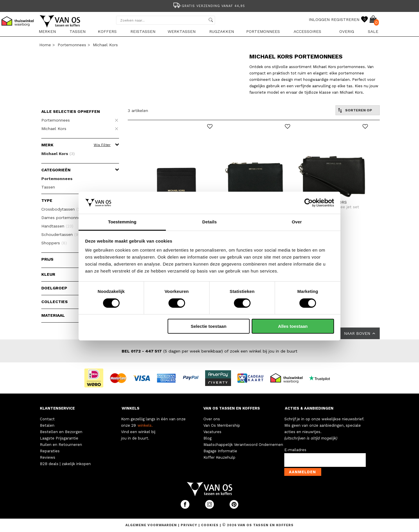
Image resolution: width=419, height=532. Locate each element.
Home (45, 45)
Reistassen (143, 31)
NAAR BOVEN (360, 333)
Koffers (107, 31)
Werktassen (182, 31)
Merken (47, 31)
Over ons (212, 419)
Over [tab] (297, 222)
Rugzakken (222, 31)
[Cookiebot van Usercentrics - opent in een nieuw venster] (309, 203)
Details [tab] (210, 222)
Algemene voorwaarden (152, 525)
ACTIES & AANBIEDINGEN (309, 408)
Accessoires (307, 31)
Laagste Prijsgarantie (59, 438)
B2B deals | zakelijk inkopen (65, 464)
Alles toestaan (293, 326)
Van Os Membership (222, 425)
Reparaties (50, 451)
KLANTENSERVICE (57, 408)
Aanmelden (302, 472)
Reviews (48, 457)
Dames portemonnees (66, 218)
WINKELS (131, 408)
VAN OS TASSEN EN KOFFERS (232, 408)
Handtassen (57, 226)
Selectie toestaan (209, 326)
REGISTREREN (345, 19)
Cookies (210, 525)
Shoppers (54, 243)
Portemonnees (263, 31)
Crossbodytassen (63, 209)
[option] (210, 5)
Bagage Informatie (220, 451)
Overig (347, 31)
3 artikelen (138, 111)
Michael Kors (105, 45)
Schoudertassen (61, 234)
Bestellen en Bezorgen (61, 432)
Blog (207, 438)
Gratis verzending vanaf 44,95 (209, 6)
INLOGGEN (319, 19)
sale (373, 31)
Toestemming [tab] (122, 222)
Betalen (47, 425)
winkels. (145, 425)
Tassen (78, 31)
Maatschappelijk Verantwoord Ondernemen (243, 445)
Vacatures (212, 432)
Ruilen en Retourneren (61, 445)
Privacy (190, 525)
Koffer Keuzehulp (219, 457)
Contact (47, 419)
